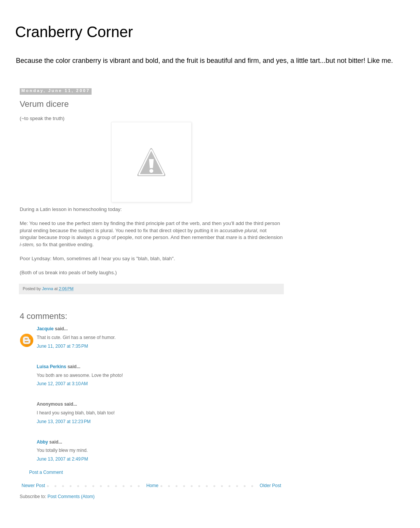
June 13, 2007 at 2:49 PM (62, 459)
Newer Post (33, 486)
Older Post (270, 486)
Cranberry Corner (74, 32)
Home (152, 486)
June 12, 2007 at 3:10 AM (62, 384)
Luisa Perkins (51, 367)
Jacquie (45, 329)
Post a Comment (46, 472)
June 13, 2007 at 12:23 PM (64, 422)
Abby (42, 442)
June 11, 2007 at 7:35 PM (62, 346)
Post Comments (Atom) (71, 497)
